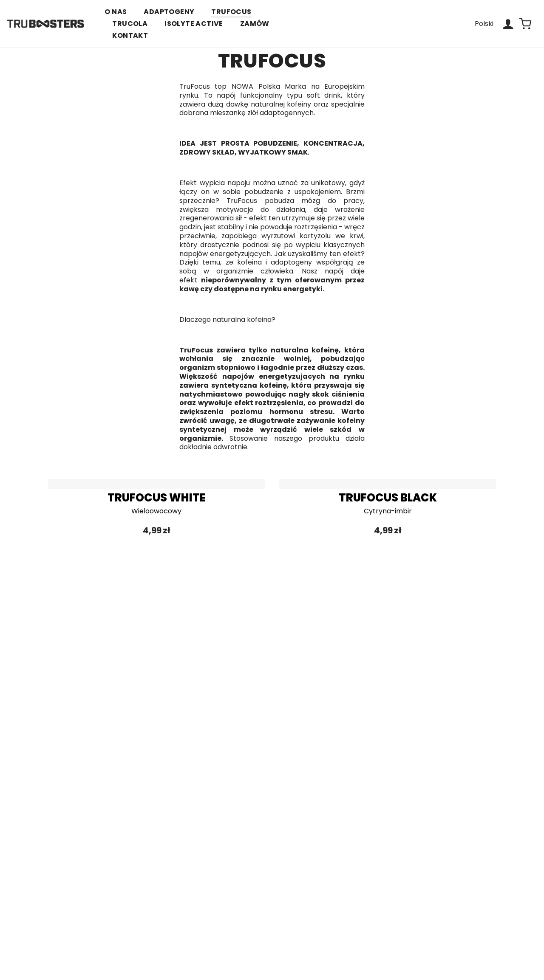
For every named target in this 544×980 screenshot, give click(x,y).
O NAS (116, 12)
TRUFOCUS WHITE (157, 498)
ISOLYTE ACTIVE (194, 24)
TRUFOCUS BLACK (388, 498)
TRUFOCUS (231, 12)
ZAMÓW (255, 24)
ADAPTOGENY (169, 12)
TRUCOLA (130, 24)
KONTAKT (130, 35)
